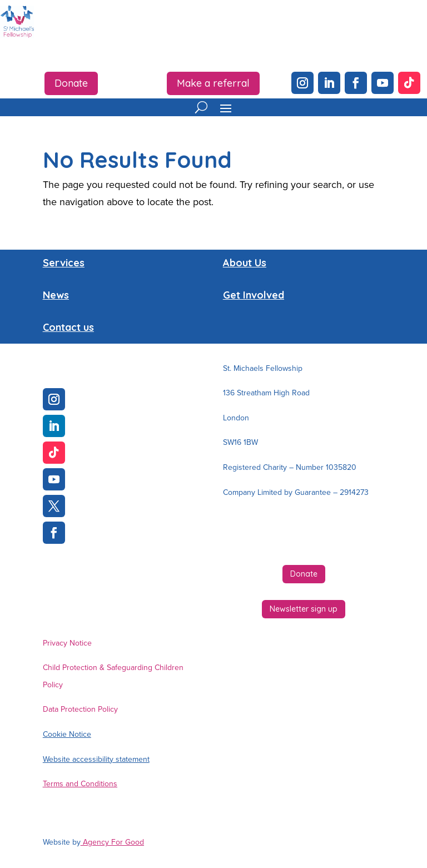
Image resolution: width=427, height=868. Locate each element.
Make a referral (213, 83)
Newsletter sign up (304, 609)
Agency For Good (112, 842)
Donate (71, 83)
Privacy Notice (67, 643)
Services (64, 263)
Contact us (68, 327)
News (56, 295)
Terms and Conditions (80, 784)
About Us (245, 263)
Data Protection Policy (80, 709)
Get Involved (254, 295)
